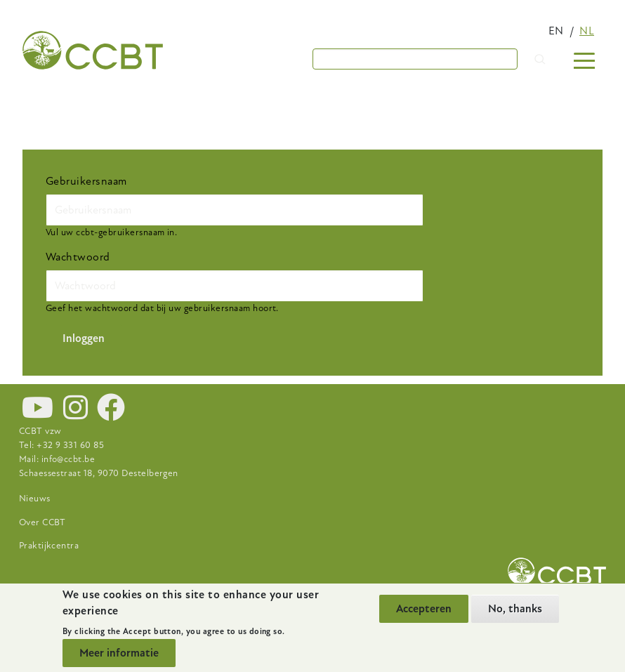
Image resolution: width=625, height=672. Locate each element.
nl (587, 31)
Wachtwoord (78, 257)
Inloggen (84, 338)
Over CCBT (42, 522)
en (556, 31)
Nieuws (35, 499)
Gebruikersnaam (86, 181)
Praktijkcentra (49, 546)
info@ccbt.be (68, 459)
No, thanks (515, 609)
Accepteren (424, 609)
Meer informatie (119, 653)
